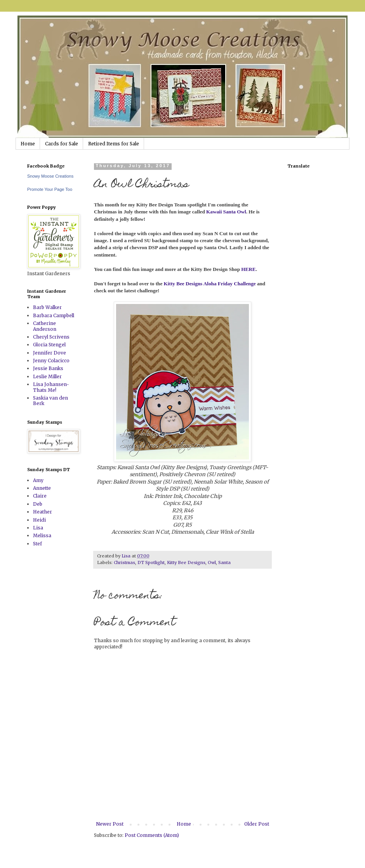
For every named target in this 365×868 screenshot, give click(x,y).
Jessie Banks (48, 368)
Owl (212, 562)
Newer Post (110, 824)
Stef (37, 544)
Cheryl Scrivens (51, 337)
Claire (40, 496)
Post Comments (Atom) (152, 835)
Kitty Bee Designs (186, 562)
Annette (42, 488)
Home (28, 144)
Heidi (39, 520)
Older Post (257, 824)
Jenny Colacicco (51, 361)
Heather (43, 512)
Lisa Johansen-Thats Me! (51, 387)
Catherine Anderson (45, 326)
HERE (248, 269)
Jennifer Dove (50, 353)
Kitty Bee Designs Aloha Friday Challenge (210, 284)
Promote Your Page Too (50, 189)
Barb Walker (47, 307)
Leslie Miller (47, 376)
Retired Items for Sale (114, 144)
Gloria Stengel (49, 345)
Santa (224, 562)
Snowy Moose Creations (50, 176)
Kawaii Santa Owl (226, 212)
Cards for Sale (62, 144)
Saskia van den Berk (50, 401)
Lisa (38, 528)
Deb (38, 504)
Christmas (124, 562)
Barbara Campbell (54, 315)
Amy (38, 480)
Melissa (42, 535)
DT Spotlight (151, 562)
